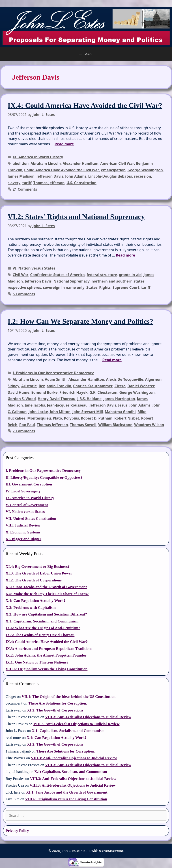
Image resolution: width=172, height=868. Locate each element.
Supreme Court (126, 287)
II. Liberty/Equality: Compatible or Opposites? (44, 478)
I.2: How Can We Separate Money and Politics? (80, 321)
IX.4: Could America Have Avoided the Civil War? (85, 105)
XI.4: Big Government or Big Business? (38, 567)
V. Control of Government (27, 505)
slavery (14, 183)
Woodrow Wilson (149, 425)
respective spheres (24, 287)
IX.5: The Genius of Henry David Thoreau (40, 635)
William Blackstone (115, 425)
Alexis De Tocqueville (125, 379)
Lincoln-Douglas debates (110, 176)
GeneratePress (111, 851)
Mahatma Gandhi (120, 412)
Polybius (71, 418)
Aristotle (29, 386)
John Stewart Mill (88, 412)
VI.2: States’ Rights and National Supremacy (76, 217)
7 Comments (24, 431)
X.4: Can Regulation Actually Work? (35, 601)
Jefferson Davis (50, 176)
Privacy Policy (17, 831)
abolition (21, 163)
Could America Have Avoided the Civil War (62, 170)
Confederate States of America (58, 275)
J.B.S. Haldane (89, 399)
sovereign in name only (64, 287)
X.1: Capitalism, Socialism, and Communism (42, 621)
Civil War (21, 275)
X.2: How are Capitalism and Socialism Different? (46, 614)
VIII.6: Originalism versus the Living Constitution (47, 669)
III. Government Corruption (29, 484)
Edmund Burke (44, 392)
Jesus (123, 405)
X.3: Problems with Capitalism (31, 608)
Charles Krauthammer (93, 386)
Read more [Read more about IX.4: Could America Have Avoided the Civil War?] (64, 144)
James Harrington (119, 399)
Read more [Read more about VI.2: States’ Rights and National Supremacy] (125, 255)
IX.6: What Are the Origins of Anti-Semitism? (43, 628)
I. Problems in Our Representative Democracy (53, 373)
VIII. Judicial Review (23, 525)
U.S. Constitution (82, 183)
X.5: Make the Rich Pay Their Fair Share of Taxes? (47, 594)
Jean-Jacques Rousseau (67, 405)
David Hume (18, 392)
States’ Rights (99, 287)
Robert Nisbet (127, 418)
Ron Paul (27, 425)
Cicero (120, 386)
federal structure (102, 275)
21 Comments (25, 189)
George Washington (145, 170)
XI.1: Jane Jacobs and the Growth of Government (46, 587)
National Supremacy (72, 281)
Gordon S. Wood (22, 399)
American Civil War (117, 163)
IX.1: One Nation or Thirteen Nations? (37, 662)
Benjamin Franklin (55, 386)
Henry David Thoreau (56, 399)
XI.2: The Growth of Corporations (34, 580)
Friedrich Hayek (74, 392)
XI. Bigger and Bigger (23, 539)
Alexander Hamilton (81, 163)
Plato (57, 418)
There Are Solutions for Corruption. (58, 703)
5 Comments (24, 294)
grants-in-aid (130, 275)
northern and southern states (118, 281)
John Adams (76, 176)
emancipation (113, 170)
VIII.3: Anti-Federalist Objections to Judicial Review (88, 717)
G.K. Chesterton (104, 392)
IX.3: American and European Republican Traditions (49, 649)
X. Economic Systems (23, 532)
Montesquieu (39, 418)
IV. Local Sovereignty (23, 491)
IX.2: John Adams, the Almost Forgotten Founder (46, 655)
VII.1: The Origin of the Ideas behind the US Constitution (69, 697)
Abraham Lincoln (46, 163)
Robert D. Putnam (97, 418)
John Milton (60, 412)
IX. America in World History (38, 157)
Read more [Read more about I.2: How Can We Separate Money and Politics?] (112, 360)
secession (143, 176)
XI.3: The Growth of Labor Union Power (39, 573)
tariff (27, 183)
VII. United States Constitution (31, 519)
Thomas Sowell (83, 425)
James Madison (21, 176)
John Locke (38, 412)
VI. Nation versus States (34, 268)
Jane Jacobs (35, 405)
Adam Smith (56, 379)
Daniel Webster (141, 386)
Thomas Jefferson (49, 183)
